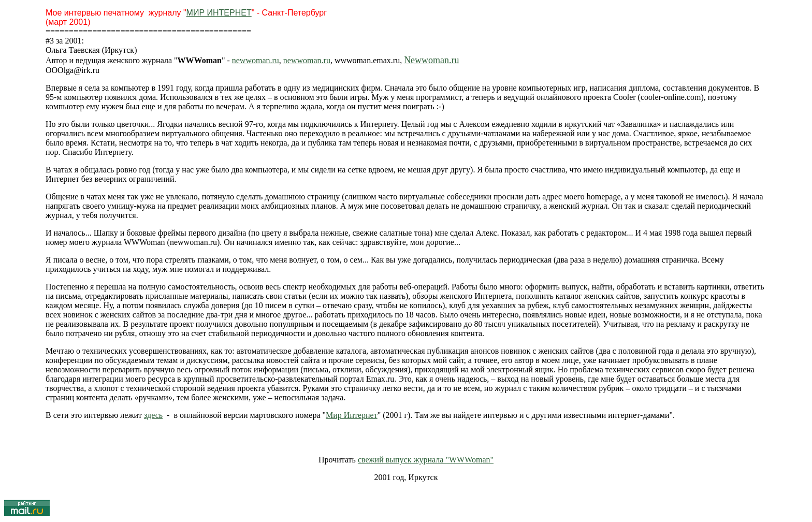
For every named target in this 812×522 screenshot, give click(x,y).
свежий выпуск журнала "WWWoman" (426, 460)
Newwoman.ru (431, 60)
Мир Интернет (352, 415)
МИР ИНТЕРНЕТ (219, 13)
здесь (153, 415)
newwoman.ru (256, 60)
